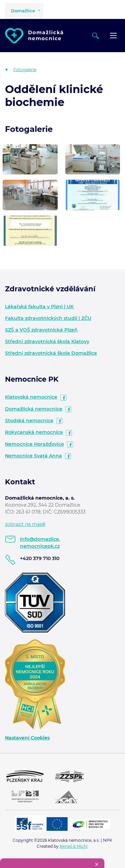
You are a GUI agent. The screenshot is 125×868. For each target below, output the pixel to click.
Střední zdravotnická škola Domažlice (51, 353)
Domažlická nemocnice (34, 409)
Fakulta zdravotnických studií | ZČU (48, 318)
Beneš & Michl (73, 846)
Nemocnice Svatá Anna (33, 456)
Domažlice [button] (23, 11)
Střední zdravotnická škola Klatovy (47, 341)
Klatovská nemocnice (31, 397)
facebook (63, 398)
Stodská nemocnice (29, 421)
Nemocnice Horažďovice (34, 444)
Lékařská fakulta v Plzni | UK (39, 307)
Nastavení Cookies (27, 738)
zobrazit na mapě (25, 524)
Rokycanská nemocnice (34, 432)
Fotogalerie (25, 70)
